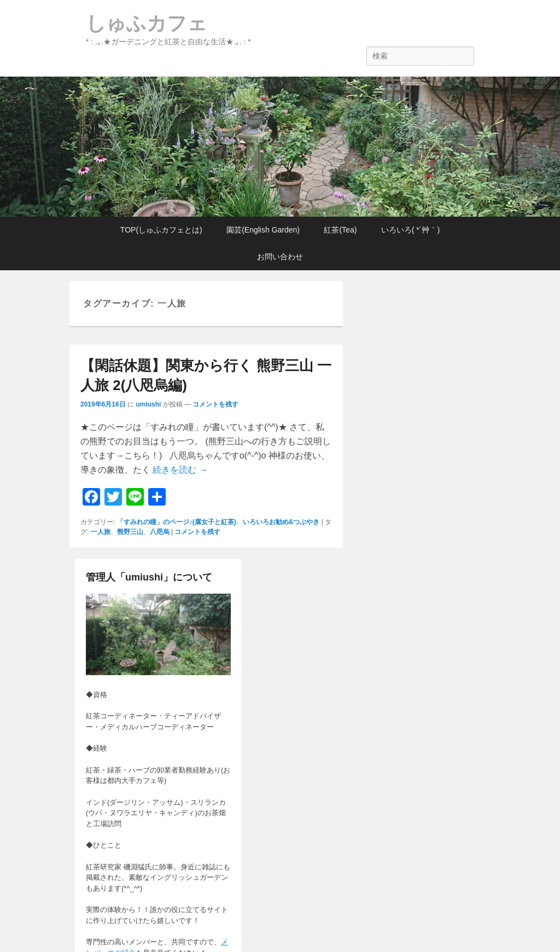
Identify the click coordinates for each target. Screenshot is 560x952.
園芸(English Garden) (263, 230)
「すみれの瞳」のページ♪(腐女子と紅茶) (177, 522)
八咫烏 (160, 532)
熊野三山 (130, 532)
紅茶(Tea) (340, 230)
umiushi (148, 404)
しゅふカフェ (147, 23)
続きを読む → (180, 470)
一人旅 (101, 532)
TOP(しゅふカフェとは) (161, 230)
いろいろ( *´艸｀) (410, 230)
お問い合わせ (280, 257)
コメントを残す (215, 404)
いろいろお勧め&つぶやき (281, 522)
